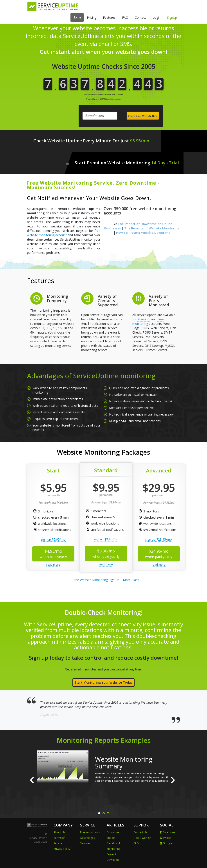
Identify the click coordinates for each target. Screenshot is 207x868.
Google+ (167, 843)
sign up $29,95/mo (159, 539)
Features (109, 17)
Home (77, 17)
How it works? (142, 838)
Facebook (168, 832)
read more (53, 565)
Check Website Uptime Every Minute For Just (92, 141)
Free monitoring (90, 832)
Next (175, 780)
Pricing (92, 17)
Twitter (166, 838)
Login (157, 17)
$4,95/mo (53, 554)
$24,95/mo (159, 554)
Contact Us (140, 832)
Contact (140, 17)
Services (85, 843)
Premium (144, 319)
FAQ (125, 17)
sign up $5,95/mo (53, 539)
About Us (59, 832)
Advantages (87, 838)
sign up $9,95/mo (106, 539)
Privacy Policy (62, 849)
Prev (33, 780)
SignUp (172, 17)
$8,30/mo (106, 553)
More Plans (131, 580)
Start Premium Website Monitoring (127, 163)
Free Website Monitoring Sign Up (96, 580)
